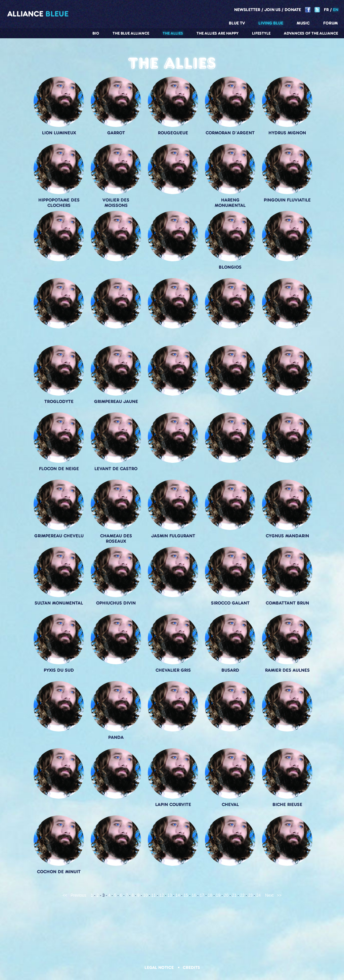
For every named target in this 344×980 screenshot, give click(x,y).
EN (336, 10)
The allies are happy (218, 33)
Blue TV (237, 23)
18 (210, 895)
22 (242, 895)
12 (161, 895)
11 (153, 895)
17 (202, 895)
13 (169, 895)
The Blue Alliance (131, 33)
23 (250, 895)
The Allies (173, 33)
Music (303, 23)
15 (186, 895)
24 (259, 895)
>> (279, 895)
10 (145, 895)
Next (269, 895)
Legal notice (160, 967)
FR (326, 10)
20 (226, 895)
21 (234, 895)
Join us (272, 10)
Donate (293, 10)
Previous (78, 895)
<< (65, 895)
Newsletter (247, 10)
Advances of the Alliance (311, 33)
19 (218, 895)
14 (178, 895)
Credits (191, 967)
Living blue (271, 23)
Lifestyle (261, 33)
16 (194, 895)
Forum (331, 23)
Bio (96, 33)
